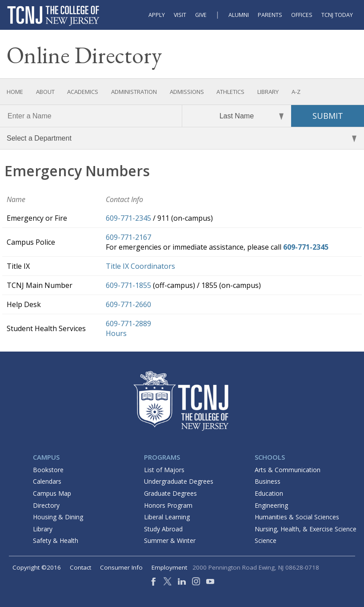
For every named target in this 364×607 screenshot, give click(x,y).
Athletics (230, 92)
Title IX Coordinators (140, 266)
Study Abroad (163, 529)
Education (269, 493)
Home (15, 92)
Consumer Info (121, 567)
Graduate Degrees (170, 493)
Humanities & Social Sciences (297, 517)
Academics (83, 92)
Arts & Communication (288, 470)
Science (266, 540)
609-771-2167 (128, 237)
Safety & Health (56, 540)
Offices (302, 15)
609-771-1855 (128, 285)
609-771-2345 (128, 218)
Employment (169, 567)
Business (268, 481)
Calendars (47, 481)
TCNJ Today (337, 15)
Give (201, 15)
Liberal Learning (167, 517)
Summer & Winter (170, 540)
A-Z (296, 92)
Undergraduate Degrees (179, 481)
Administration (134, 92)
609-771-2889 (128, 324)
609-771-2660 (128, 304)
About (45, 92)
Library (268, 92)
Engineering (271, 505)
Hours (116, 333)
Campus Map (52, 493)
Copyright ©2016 (37, 567)
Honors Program (168, 505)
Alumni (239, 15)
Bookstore (48, 470)
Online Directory (84, 55)
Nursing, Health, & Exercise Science (306, 529)
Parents (270, 15)
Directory (46, 505)
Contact (80, 567)
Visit (180, 15)
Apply (157, 15)
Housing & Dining (58, 517)
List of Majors (164, 470)
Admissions (187, 92)
